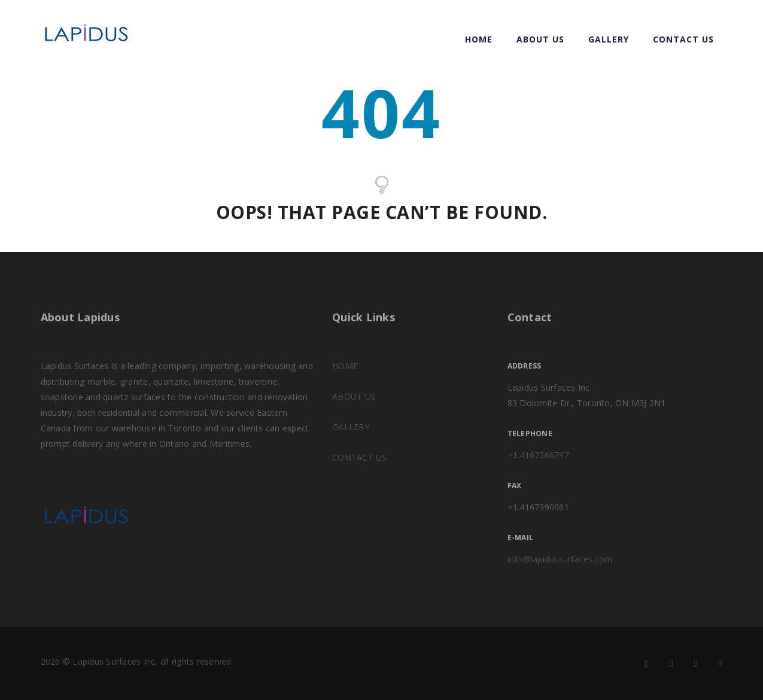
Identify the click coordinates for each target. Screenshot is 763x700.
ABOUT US (540, 39)
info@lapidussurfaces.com (560, 559)
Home (479, 39)
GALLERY (609, 39)
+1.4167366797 (538, 455)
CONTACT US (683, 39)
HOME (345, 366)
